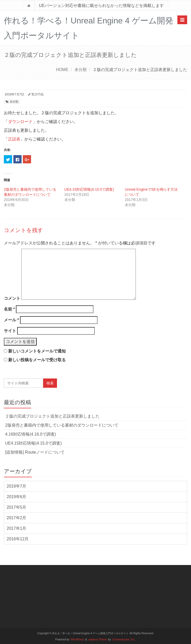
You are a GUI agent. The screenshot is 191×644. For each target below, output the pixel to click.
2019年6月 (17, 497)
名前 (9, 309)
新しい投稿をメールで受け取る (37, 360)
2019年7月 (17, 486)
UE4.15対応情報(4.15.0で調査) (89, 189)
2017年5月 (17, 507)
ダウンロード (20, 122)
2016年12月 (18, 539)
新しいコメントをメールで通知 (37, 351)
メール (11, 320)
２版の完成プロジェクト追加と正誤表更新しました (52, 416)
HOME (62, 70)
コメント (12, 298)
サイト (10, 331)
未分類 (81, 70)
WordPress (78, 639)
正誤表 (14, 139)
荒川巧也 (37, 94)
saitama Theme (98, 639)
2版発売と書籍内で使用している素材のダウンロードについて (62, 425)
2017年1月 (17, 528)
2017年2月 (17, 518)
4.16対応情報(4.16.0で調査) (31, 434)
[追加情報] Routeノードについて (35, 452)
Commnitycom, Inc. (124, 639)
